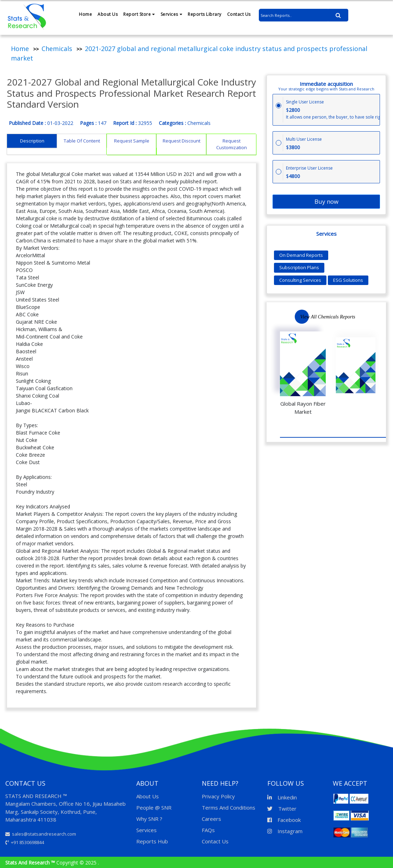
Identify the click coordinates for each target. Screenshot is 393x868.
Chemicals (57, 49)
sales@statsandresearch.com (41, 834)
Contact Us (239, 14)
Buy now (326, 201)
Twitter (282, 809)
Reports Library (205, 14)
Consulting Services (300, 280)
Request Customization (232, 144)
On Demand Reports (301, 255)
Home (85, 14)
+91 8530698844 (25, 842)
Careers (211, 819)
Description (32, 141)
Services (171, 14)
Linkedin (282, 797)
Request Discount (182, 141)
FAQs (208, 830)
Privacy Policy (218, 796)
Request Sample (132, 141)
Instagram (285, 831)
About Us (108, 14)
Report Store (139, 14)
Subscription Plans (299, 267)
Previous (361, 317)
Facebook (284, 820)
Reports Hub (152, 841)
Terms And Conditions (229, 807)
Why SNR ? (149, 819)
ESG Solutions (348, 280)
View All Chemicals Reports (328, 317)
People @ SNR (154, 807)
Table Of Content (82, 141)
